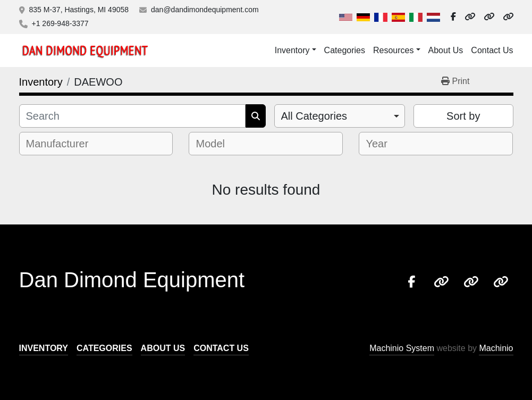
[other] (470, 17)
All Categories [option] (314, 116)
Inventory (292, 50)
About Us (446, 50)
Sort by (463, 116)
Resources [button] (393, 50)
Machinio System (402, 348)
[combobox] (340, 116)
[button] (295, 51)
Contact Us (492, 50)
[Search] (132, 116)
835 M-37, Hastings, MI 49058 (79, 10)
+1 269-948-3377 (60, 23)
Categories (345, 50)
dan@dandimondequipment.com (205, 10)
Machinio (496, 348)
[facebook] (453, 17)
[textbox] (65, 144)
